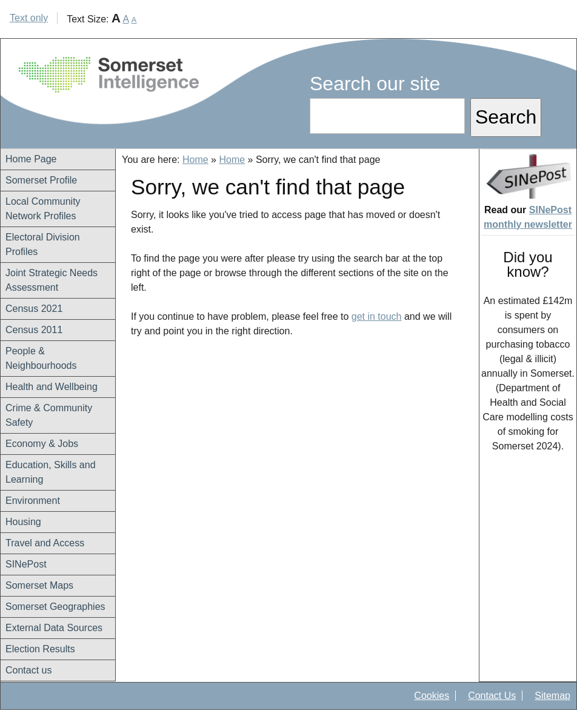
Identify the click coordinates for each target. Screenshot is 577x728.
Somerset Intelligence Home (109, 75)
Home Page (31, 159)
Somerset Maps (39, 585)
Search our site (375, 84)
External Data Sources (54, 628)
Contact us (28, 670)
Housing (23, 522)
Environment (33, 501)
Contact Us (492, 696)
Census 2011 (34, 330)
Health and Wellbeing (52, 387)
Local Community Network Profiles (43, 209)
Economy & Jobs (42, 444)
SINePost (26, 564)
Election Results (40, 649)
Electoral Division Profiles (43, 244)
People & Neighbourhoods (41, 358)
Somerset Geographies (55, 607)
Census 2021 (34, 309)
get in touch (377, 316)
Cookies (432, 696)
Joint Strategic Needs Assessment (52, 280)
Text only (29, 18)
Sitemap (552, 696)
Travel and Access (45, 543)
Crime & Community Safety (49, 415)
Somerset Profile (41, 180)
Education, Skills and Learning (51, 472)
